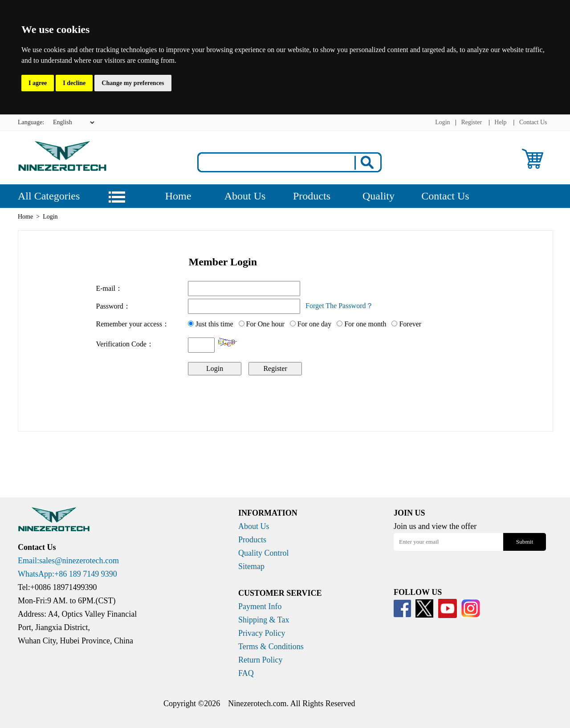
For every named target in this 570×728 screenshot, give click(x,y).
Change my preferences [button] (133, 83)
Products (312, 196)
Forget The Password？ (339, 306)
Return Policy (261, 660)
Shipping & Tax (264, 620)
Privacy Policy (262, 633)
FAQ (246, 673)
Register (471, 122)
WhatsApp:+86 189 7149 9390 (67, 574)
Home (178, 196)
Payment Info (260, 606)
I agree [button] (38, 83)
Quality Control (264, 553)
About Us (245, 196)
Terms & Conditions (271, 647)
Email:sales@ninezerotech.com (68, 561)
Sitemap (251, 566)
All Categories (49, 196)
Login (442, 122)
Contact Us (533, 122)
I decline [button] (74, 83)
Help (500, 122)
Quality (379, 196)
